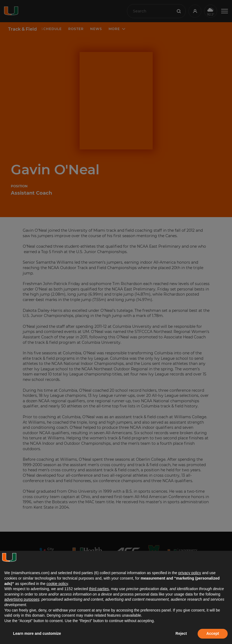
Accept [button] (213, 633)
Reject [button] (181, 633)
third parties (99, 589)
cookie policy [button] (57, 584)
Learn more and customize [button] (37, 633)
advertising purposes (22, 599)
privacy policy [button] (189, 573)
